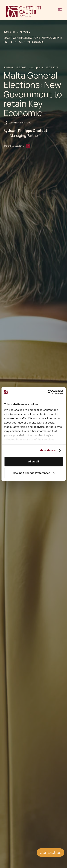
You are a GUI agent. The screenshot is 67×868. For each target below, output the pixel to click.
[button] (60, 11)
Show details (48, 450)
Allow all (33, 461)
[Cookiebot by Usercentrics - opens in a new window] (48, 392)
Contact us (50, 852)
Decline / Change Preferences (34, 473)
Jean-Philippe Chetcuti (28, 131)
